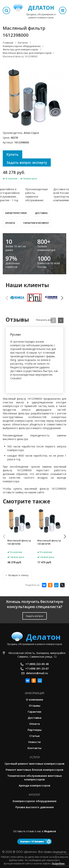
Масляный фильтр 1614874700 (19, 542)
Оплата (10, 223)
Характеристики (16, 213)
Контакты (34, 748)
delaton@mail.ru (37, 673)
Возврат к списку (17, 575)
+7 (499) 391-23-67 (37, 669)
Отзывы (35, 706)
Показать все (44, 320)
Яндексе (50, 831)
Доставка (41, 213)
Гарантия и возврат (36, 223)
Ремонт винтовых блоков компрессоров (34, 770)
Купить (13, 154)
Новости (34, 742)
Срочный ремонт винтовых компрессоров (34, 764)
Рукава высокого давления (35, 807)
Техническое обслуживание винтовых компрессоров (35, 777)
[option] (17, 298)
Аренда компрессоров (34, 785)
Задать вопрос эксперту (27, 162)
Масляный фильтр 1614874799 (49, 542)
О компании (34, 699)
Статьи (34, 736)
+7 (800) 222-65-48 (37, 664)
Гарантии (34, 712)
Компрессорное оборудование (35, 801)
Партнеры (35, 730)
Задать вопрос (35, 616)
